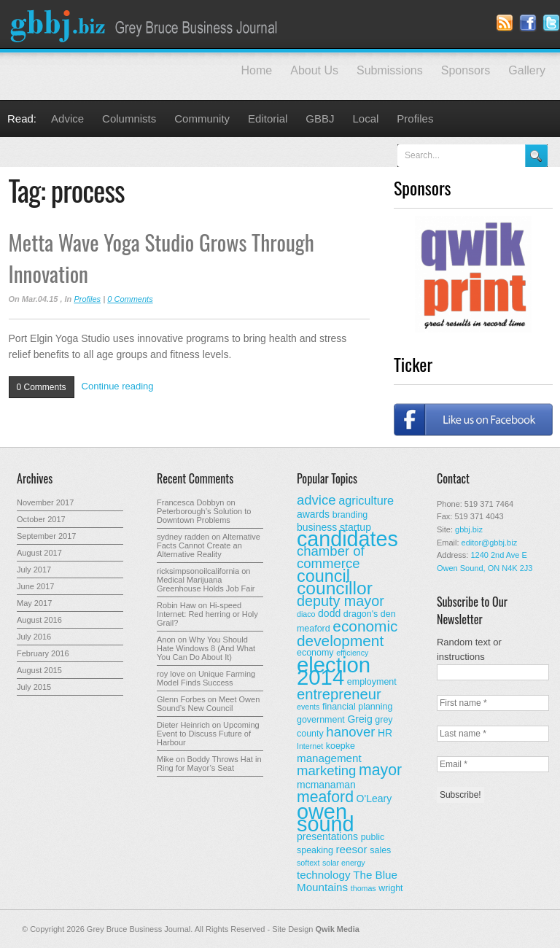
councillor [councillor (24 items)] (335, 588)
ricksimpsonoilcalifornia (198, 571)
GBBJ (320, 118)
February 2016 (43, 653)
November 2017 (45, 502)
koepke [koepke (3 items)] (341, 746)
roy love (171, 674)
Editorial (268, 118)
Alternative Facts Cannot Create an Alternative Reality (209, 545)
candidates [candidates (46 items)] (347, 539)
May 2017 (34, 603)
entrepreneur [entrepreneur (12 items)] (339, 694)
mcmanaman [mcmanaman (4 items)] (326, 785)
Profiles (415, 118)
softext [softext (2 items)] (308, 863)
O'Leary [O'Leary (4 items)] (374, 799)
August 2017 (39, 553)
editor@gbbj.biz (490, 543)
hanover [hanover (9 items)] (350, 732)
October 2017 (41, 519)
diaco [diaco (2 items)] (306, 614)
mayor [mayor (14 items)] (380, 770)
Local (366, 118)
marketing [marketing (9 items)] (326, 770)
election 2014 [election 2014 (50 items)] (334, 671)
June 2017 (35, 586)
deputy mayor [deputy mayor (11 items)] (341, 601)
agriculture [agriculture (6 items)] (366, 500)
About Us (314, 70)
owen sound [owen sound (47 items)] (326, 818)
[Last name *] (493, 734)
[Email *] (493, 764)
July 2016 (34, 637)
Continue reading (118, 386)
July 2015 (34, 687)
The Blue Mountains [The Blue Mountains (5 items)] (347, 881)
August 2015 (39, 670)
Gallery (527, 70)
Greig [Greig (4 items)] (359, 719)
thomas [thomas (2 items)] (363, 888)
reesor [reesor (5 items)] (352, 849)
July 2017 (34, 570)
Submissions (390, 70)
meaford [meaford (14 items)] (325, 797)
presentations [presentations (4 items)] (327, 836)
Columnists (129, 118)
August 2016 (39, 620)
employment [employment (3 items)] (372, 682)
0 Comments (130, 299)
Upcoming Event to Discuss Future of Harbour (208, 734)
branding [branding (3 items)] (350, 515)
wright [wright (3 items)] (390, 888)
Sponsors (466, 70)
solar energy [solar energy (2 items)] (344, 863)
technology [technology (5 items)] (324, 875)
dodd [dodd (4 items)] (329, 613)
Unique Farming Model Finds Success (206, 678)
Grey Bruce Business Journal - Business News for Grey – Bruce (146, 24)
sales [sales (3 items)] (380, 850)
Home (257, 70)
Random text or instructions (469, 649)
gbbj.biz (469, 529)
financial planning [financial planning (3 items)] (357, 707)
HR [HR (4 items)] (385, 733)
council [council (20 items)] (323, 576)
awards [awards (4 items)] (313, 514)
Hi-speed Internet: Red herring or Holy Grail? (207, 614)
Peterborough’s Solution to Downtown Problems (204, 516)
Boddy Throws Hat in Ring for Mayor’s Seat (209, 764)
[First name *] (493, 703)
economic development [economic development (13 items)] (347, 633)
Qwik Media (337, 929)
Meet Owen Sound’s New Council (208, 704)
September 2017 (46, 536)
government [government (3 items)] (321, 720)
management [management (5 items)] (329, 758)
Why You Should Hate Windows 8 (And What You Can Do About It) (206, 648)
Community (202, 118)
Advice (67, 118)
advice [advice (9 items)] (316, 500)
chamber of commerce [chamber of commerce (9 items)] (331, 557)
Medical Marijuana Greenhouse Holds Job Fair (206, 584)
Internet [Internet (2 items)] (310, 746)
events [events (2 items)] (308, 707)
